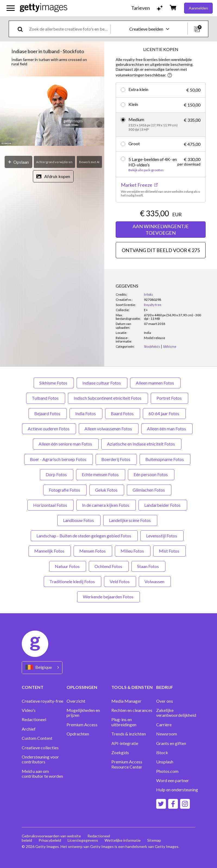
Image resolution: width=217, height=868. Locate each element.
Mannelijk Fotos (50, 551)
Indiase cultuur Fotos (102, 383)
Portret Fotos (169, 398)
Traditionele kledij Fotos (73, 581)
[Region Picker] (42, 668)
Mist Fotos (169, 551)
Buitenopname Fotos (165, 459)
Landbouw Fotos (79, 520)
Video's (29, 710)
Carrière (164, 725)
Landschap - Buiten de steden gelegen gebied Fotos (84, 536)
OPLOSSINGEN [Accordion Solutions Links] (82, 687)
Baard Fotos (123, 413)
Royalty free (153, 305)
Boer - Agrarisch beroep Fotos (59, 459)
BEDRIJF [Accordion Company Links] (165, 687)
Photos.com (167, 771)
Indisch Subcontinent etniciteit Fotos (108, 398)
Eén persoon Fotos (151, 474)
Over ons (165, 701)
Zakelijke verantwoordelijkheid (176, 713)
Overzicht (76, 701)
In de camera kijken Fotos (106, 505)
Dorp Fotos (57, 474)
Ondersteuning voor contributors (40, 759)
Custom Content (37, 738)
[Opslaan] (18, 162)
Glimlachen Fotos (149, 490)
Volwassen (155, 581)
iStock (162, 753)
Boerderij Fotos (116, 459)
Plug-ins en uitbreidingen (124, 722)
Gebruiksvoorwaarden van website (51, 836)
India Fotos (86, 413)
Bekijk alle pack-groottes (146, 170)
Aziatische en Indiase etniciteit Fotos (141, 444)
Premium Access (82, 725)
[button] (52, 112)
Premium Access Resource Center (127, 764)
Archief (29, 729)
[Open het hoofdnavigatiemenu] (11, 8)
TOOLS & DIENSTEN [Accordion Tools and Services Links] (132, 687)
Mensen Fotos (93, 551)
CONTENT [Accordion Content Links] (33, 687)
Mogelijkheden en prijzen (83, 713)
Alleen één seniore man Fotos (66, 444)
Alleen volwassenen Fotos (109, 429)
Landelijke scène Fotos (130, 520)
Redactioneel (34, 719)
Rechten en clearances (132, 710)
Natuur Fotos (68, 566)
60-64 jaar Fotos (164, 413)
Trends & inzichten (129, 734)
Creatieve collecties (40, 748)
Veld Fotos (120, 581)
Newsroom (167, 734)
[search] (22, 29)
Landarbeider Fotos (163, 505)
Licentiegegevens (83, 840)
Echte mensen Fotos (101, 474)
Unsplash (165, 762)
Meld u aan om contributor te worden (42, 774)
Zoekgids (120, 753)
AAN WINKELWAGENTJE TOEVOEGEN (161, 230)
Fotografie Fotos (65, 490)
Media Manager (126, 701)
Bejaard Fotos (48, 413)
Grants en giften (171, 743)
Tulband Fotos (46, 398)
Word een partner (173, 780)
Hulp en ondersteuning (177, 790)
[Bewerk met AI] (89, 162)
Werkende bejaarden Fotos (108, 597)
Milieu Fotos (133, 551)
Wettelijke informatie (123, 840)
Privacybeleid (50, 840)
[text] (69, 29)
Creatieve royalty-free (43, 701)
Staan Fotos (148, 566)
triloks (149, 294)
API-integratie (125, 743)
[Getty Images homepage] (44, 8)
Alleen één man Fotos (167, 429)
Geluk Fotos (107, 490)
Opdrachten (78, 734)
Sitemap (154, 840)
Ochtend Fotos (109, 566)
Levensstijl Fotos (162, 536)
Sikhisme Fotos (54, 383)
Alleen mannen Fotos (155, 383)
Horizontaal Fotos (51, 505)
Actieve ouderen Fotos (49, 429)
